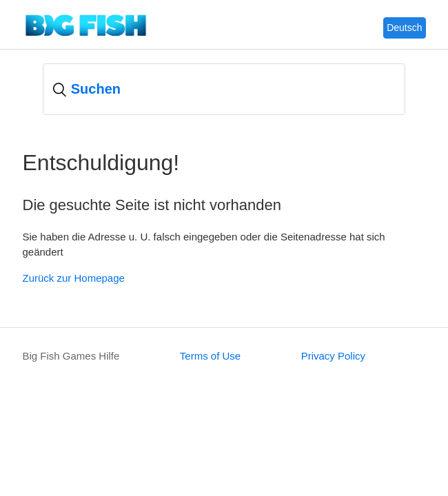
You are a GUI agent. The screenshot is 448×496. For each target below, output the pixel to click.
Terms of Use (210, 356)
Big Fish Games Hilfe (71, 356)
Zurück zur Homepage (74, 278)
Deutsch (404, 28)
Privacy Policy (333, 356)
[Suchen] (224, 89)
